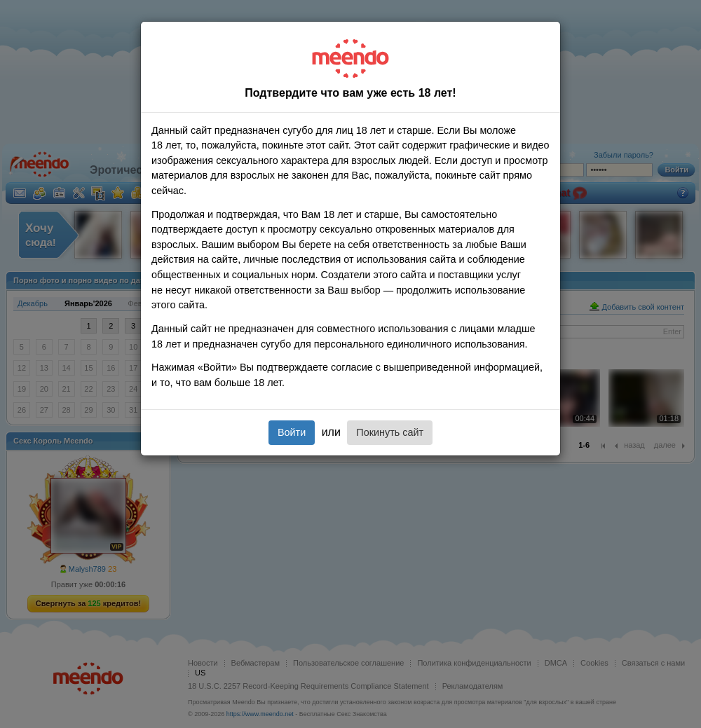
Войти (292, 432)
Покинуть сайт (390, 432)
